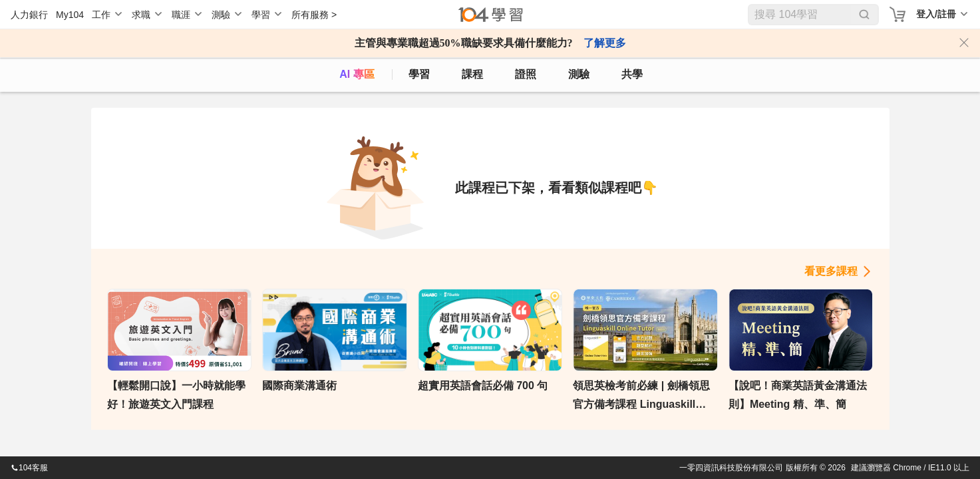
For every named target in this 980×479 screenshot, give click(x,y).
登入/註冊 (936, 14)
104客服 (29, 468)
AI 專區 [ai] (357, 74)
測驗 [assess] (579, 74)
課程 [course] (472, 74)
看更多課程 (831, 271)
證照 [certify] (526, 74)
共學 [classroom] (632, 74)
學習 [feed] (419, 74)
